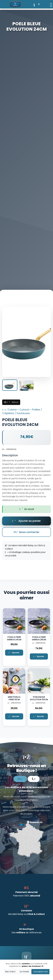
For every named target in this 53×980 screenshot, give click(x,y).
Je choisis (24, 972)
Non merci (10, 972)
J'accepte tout (40, 972)
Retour (13, 402)
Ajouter (14, 653)
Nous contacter (26, 532)
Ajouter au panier (26, 521)
